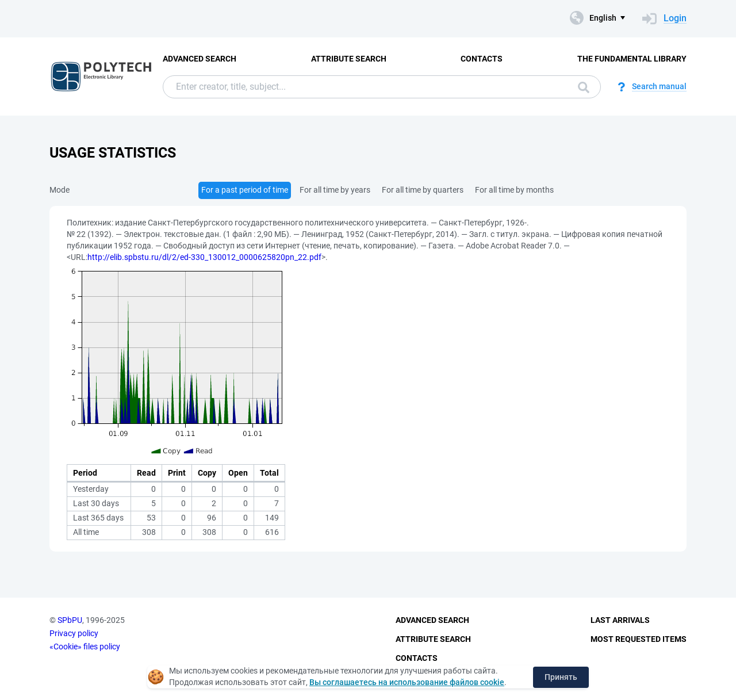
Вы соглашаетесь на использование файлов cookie (407, 682)
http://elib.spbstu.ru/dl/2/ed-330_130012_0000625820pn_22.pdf (204, 257)
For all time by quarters (423, 190)
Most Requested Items (639, 639)
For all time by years (335, 190)
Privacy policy (74, 633)
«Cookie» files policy (85, 647)
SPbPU (70, 620)
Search (584, 87)
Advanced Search (200, 59)
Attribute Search (349, 59)
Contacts (482, 59)
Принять (561, 677)
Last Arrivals (620, 620)
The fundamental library (632, 59)
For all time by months (514, 190)
